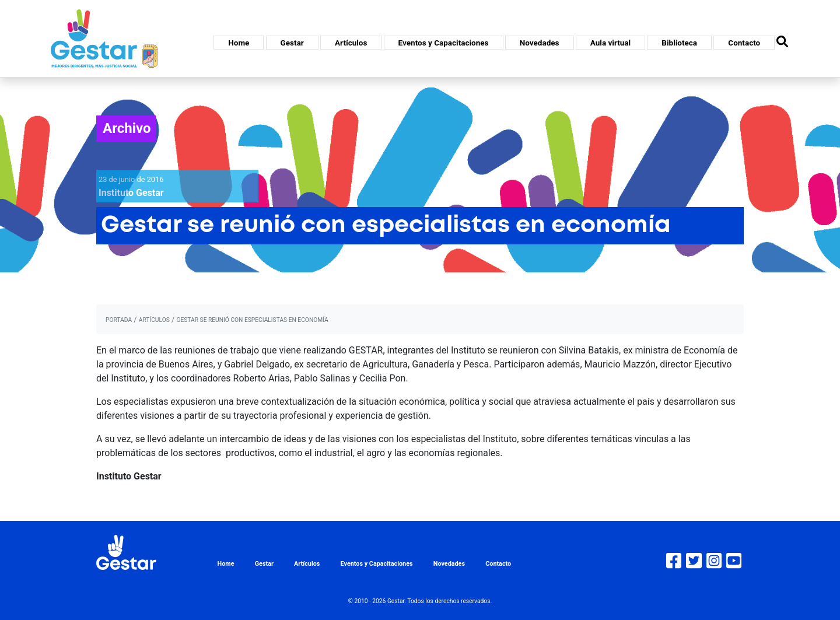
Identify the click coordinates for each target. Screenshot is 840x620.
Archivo (127, 128)
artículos (154, 320)
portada (119, 320)
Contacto (744, 43)
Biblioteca (679, 43)
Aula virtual (610, 43)
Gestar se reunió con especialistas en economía (252, 320)
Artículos (351, 43)
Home (239, 43)
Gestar (292, 43)
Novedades (540, 43)
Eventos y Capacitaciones (444, 43)
